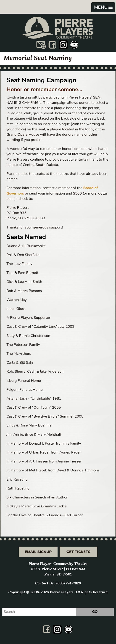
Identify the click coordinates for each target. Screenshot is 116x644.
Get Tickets (78, 552)
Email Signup (38, 552)
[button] (103, 7)
